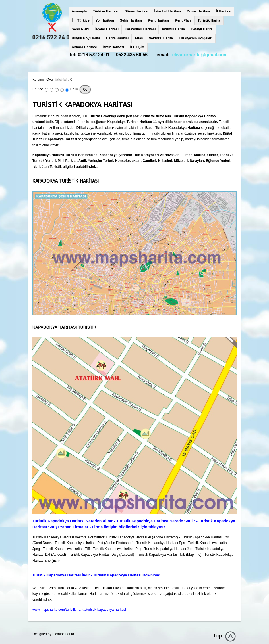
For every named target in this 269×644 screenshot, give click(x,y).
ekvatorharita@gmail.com (200, 55)
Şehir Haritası (131, 20)
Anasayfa (79, 11)
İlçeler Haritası (107, 29)
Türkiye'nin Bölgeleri (196, 38)
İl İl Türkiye (81, 20)
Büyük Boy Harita (86, 38)
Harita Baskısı (117, 38)
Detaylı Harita (202, 29)
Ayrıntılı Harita (173, 29)
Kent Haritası (158, 20)
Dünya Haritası (136, 11)
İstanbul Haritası (167, 11)
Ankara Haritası (84, 47)
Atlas (139, 38)
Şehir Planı (80, 29)
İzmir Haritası (113, 47)
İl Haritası (224, 11)
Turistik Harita (209, 20)
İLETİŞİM (137, 47)
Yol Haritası (105, 20)
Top (217, 636)
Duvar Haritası (198, 11)
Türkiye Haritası (105, 11)
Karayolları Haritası (140, 29)
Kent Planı (183, 20)
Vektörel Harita (161, 38)
